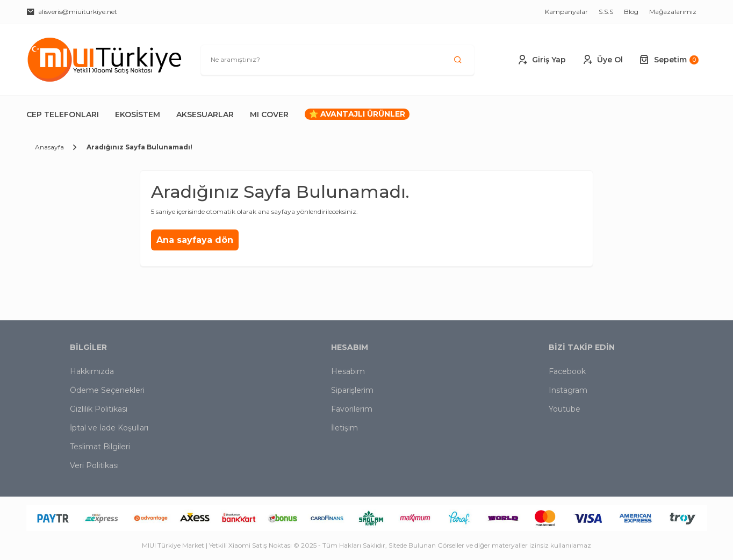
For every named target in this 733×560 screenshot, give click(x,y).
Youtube (565, 409)
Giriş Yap (541, 60)
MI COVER (269, 114)
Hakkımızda (92, 371)
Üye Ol (602, 60)
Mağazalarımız (673, 12)
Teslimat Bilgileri (100, 447)
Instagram (568, 390)
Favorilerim (352, 409)
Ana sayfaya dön (195, 240)
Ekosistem (138, 114)
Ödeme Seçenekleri (107, 390)
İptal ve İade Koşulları (109, 428)
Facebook (567, 371)
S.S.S (606, 12)
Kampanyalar (566, 12)
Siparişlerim (352, 390)
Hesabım (348, 371)
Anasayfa (49, 147)
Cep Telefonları (63, 114)
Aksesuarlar (205, 114)
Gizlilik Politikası (99, 409)
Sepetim (669, 60)
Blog (631, 12)
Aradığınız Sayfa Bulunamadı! (139, 147)
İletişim (344, 428)
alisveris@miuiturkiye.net (72, 12)
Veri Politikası (94, 465)
